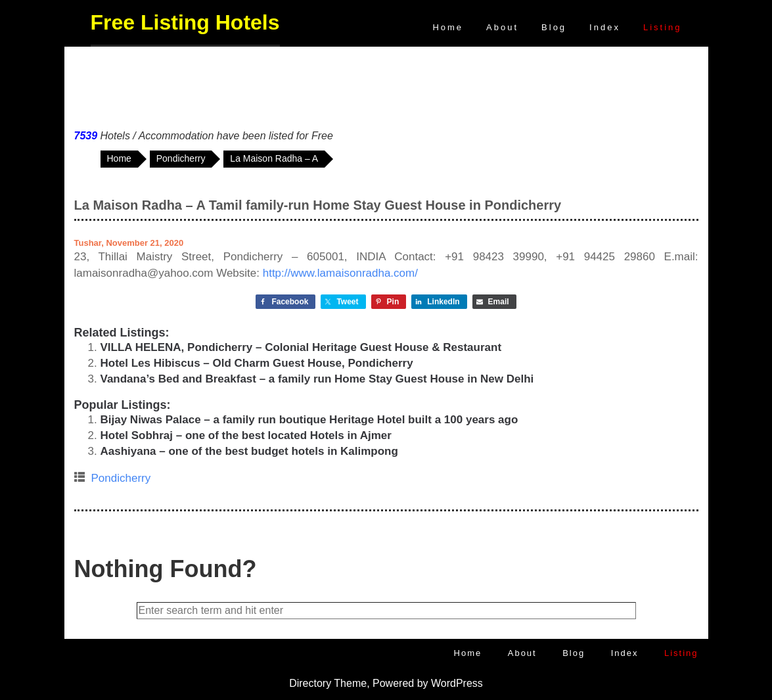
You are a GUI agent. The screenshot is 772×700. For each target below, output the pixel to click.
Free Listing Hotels (185, 22)
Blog (554, 27)
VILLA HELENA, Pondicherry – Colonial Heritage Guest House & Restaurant (301, 347)
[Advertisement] (386, 85)
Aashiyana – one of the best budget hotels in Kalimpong (249, 451)
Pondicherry (121, 478)
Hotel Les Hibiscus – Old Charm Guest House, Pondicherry (257, 363)
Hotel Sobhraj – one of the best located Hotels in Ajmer (246, 435)
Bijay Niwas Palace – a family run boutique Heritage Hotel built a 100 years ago (309, 420)
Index (605, 27)
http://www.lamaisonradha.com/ (340, 273)
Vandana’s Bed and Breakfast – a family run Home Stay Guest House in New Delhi (317, 379)
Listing (663, 27)
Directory (310, 683)
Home (448, 27)
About (502, 27)
